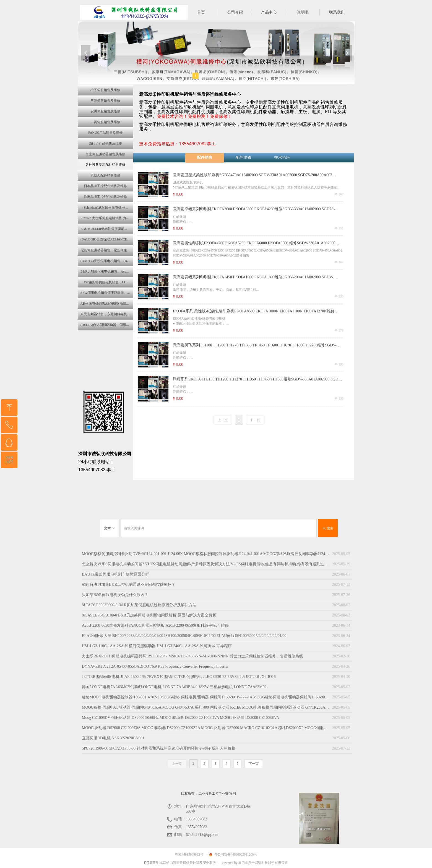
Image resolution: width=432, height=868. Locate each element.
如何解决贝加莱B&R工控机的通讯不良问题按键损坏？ (129, 585)
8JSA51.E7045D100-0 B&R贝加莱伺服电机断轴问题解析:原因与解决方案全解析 (149, 615)
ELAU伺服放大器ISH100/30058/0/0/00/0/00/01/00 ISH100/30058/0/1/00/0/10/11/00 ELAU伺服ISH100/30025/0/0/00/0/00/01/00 (184, 636)
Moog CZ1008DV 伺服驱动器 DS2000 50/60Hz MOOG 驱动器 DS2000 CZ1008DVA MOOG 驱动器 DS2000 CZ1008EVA (180, 718)
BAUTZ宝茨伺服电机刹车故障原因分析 (115, 574)
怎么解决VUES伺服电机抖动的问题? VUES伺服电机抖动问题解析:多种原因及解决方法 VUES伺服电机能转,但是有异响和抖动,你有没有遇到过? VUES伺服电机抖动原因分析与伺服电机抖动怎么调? (206, 564)
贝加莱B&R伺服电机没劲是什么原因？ (115, 595)
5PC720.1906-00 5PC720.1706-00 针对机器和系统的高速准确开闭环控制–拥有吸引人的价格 (159, 748)
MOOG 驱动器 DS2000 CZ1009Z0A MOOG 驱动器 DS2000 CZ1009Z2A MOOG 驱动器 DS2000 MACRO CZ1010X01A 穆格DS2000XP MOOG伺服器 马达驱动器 (206, 728)
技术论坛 (282, 158)
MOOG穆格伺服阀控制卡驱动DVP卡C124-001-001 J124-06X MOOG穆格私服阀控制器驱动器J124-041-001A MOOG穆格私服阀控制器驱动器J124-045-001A (206, 554)
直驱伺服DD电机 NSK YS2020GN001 (113, 738)
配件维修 (243, 158)
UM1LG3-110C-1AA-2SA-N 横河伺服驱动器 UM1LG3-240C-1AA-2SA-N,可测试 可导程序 (157, 646)
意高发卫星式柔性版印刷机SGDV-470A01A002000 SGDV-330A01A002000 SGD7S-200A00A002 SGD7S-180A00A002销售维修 (253, 176)
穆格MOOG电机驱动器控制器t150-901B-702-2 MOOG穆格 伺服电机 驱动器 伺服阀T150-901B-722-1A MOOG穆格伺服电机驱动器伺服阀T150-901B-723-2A (206, 697)
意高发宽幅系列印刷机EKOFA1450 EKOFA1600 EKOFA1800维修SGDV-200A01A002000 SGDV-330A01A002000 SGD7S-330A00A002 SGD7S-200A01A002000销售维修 (253, 278)
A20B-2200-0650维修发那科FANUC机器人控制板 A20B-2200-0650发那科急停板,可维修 (155, 625)
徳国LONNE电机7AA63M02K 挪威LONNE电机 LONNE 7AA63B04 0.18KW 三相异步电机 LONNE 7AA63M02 (174, 687)
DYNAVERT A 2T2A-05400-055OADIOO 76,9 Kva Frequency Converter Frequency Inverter (155, 666)
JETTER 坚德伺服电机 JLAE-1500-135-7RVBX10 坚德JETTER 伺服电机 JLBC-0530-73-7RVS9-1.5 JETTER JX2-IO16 (179, 677)
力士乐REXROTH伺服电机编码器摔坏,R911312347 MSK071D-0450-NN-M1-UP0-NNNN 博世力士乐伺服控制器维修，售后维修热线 (192, 656)
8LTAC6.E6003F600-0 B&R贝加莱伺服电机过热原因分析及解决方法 (139, 605)
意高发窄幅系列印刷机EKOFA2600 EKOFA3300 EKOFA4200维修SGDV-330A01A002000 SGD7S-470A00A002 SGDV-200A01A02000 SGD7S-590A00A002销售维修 (254, 210)
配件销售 (205, 158)
